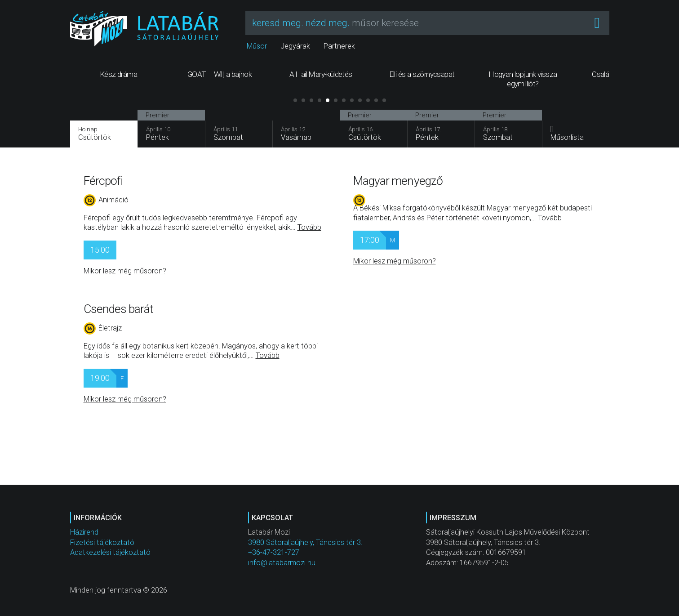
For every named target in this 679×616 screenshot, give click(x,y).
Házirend (84, 532)
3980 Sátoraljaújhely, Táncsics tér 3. (305, 542)
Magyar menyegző (398, 181)
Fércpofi (103, 181)
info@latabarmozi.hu (282, 563)
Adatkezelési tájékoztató (110, 552)
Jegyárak (295, 46)
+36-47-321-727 (274, 552)
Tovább (309, 227)
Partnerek (339, 46)
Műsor (257, 46)
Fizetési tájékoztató (102, 542)
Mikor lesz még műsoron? (125, 271)
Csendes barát (118, 309)
